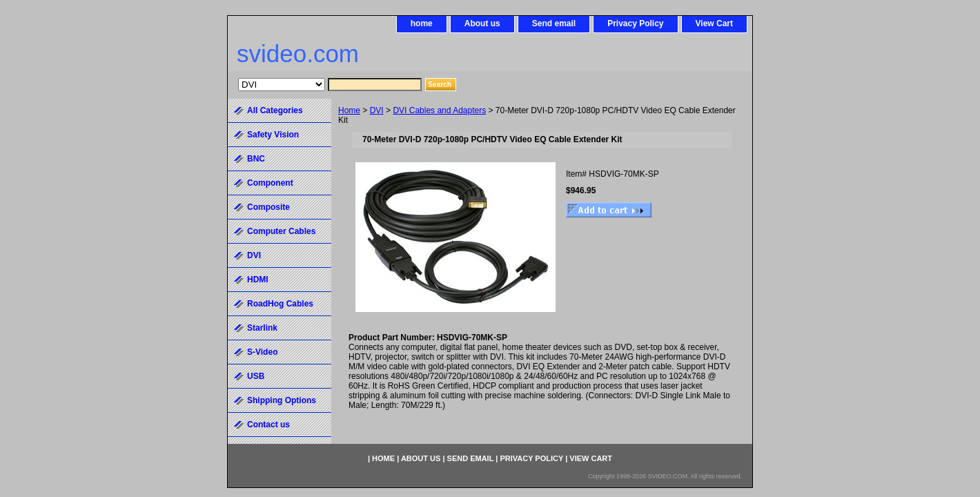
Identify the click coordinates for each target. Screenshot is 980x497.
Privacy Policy (635, 23)
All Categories (275, 110)
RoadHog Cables (280, 304)
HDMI (258, 280)
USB (256, 376)
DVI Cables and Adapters (439, 110)
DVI (377, 110)
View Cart (714, 23)
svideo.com (298, 53)
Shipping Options (282, 400)
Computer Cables (281, 231)
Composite (268, 207)
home (422, 23)
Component (270, 183)
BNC (256, 159)
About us (482, 23)
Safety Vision (273, 135)
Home (349, 110)
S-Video (262, 352)
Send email (554, 23)
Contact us (268, 425)
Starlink (262, 328)
